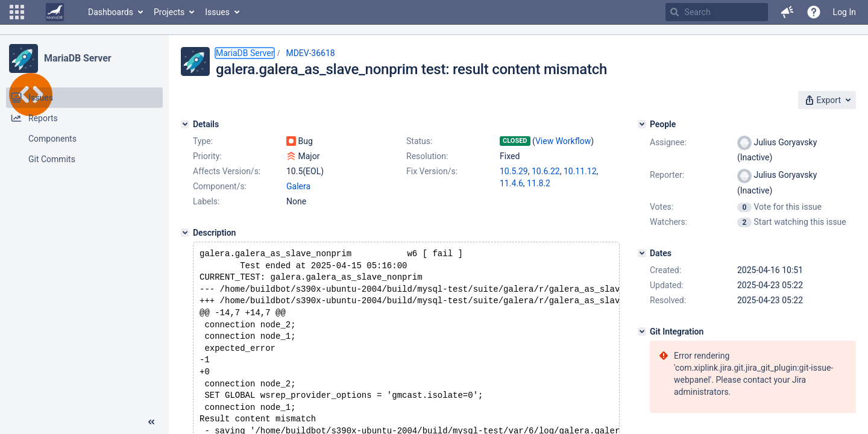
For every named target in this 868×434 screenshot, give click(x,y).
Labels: (206, 201)
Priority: (207, 156)
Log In (844, 12)
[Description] (185, 233)
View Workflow (563, 141)
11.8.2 (539, 183)
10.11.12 (580, 171)
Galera (298, 186)
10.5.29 (514, 171)
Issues (217, 12)
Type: (203, 141)
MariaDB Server (77, 58)
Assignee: (668, 142)
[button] (17, 12)
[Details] (185, 124)
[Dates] (642, 253)
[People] (642, 124)
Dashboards (111, 12)
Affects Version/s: (227, 171)
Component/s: (220, 186)
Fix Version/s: (432, 171)
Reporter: (667, 175)
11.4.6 (511, 183)
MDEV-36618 (310, 53)
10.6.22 (546, 171)
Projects (169, 12)
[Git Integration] (642, 332)
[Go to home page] (55, 12)
